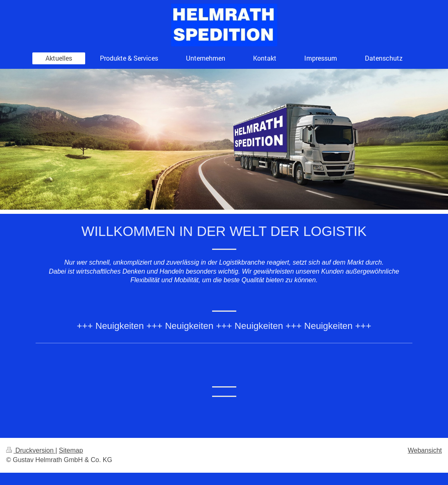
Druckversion (31, 450)
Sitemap (71, 450)
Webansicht (425, 450)
